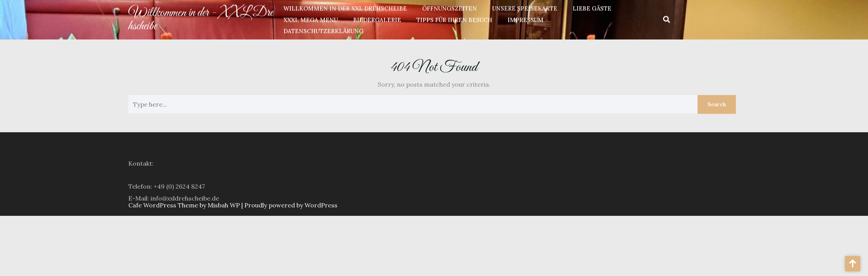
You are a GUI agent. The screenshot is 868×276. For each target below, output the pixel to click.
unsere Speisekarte (525, 7)
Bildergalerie (377, 19)
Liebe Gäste (592, 7)
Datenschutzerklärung (323, 30)
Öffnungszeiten (450, 7)
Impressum (526, 19)
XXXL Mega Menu (311, 19)
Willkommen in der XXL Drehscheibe (345, 7)
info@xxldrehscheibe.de (185, 202)
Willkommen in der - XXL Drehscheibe (201, 19)
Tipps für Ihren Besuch (454, 19)
